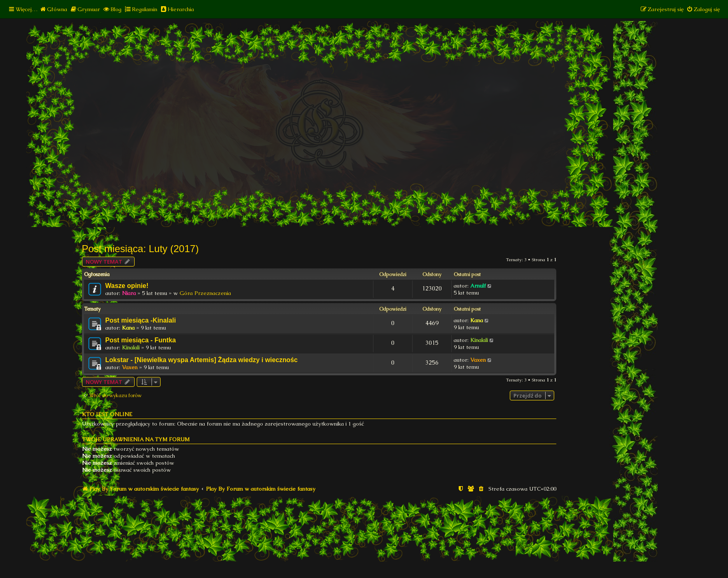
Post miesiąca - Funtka (141, 340)
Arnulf (478, 286)
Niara (129, 293)
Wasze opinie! (127, 286)
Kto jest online (107, 414)
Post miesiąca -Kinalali (141, 320)
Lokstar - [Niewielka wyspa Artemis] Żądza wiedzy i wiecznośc (202, 360)
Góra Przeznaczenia (205, 293)
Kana (128, 328)
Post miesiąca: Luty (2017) (140, 249)
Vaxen (130, 367)
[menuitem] (53, 9)
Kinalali (131, 348)
